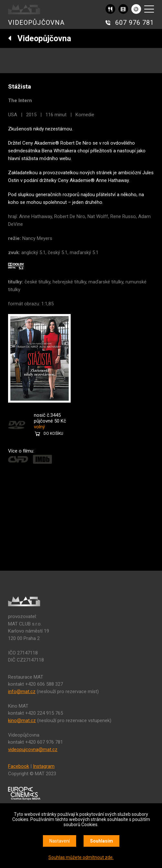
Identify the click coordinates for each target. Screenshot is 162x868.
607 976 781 (135, 23)
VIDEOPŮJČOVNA (36, 23)
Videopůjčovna (40, 38)
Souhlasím (101, 841)
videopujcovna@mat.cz (33, 749)
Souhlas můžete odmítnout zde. (81, 857)
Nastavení (60, 841)
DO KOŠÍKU (53, 434)
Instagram (44, 766)
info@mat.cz (22, 692)
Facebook (19, 766)
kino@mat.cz (22, 720)
